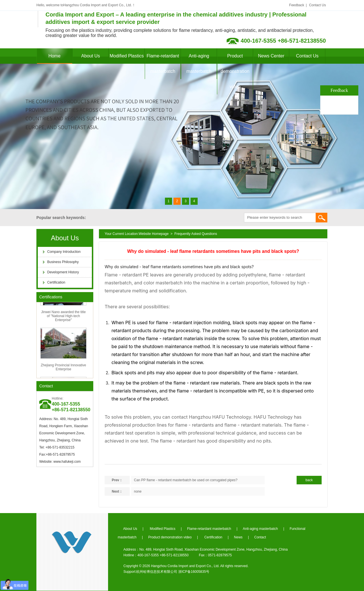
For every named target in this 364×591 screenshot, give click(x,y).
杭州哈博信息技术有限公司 (157, 572)
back (309, 480)
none (138, 491)
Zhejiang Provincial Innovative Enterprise (63, 369)
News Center (271, 56)
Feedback (297, 5)
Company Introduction (64, 252)
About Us (91, 56)
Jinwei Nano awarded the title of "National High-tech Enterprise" (64, 317)
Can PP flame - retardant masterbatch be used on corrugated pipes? (186, 480)
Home (54, 56)
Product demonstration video (235, 71)
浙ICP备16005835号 (194, 572)
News (238, 537)
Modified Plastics (127, 56)
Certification (56, 282)
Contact (46, 386)
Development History (63, 272)
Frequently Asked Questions (196, 234)
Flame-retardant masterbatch (163, 64)
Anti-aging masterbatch (199, 64)
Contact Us (318, 5)
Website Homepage (154, 234)
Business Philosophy (63, 262)
